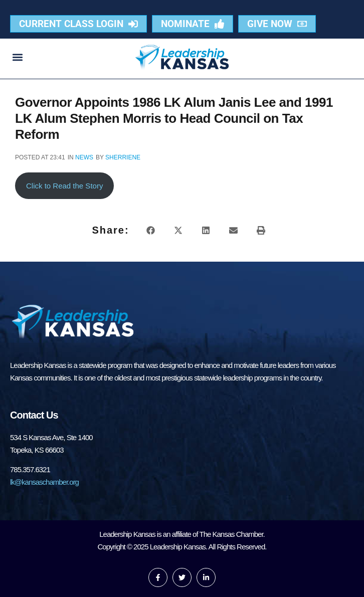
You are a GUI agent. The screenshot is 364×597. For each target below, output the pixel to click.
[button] (18, 57)
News (84, 157)
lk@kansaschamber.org (44, 482)
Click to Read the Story (64, 186)
